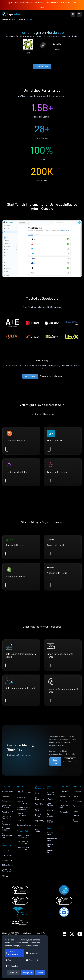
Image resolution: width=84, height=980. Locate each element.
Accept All (27, 973)
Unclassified (12, 966)
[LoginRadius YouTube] (80, 934)
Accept (40, 973)
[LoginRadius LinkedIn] (65, 934)
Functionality (33, 960)
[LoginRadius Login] (73, 14)
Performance (33, 953)
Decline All (13, 973)
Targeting (11, 960)
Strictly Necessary (12, 953)
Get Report (71, 2)
